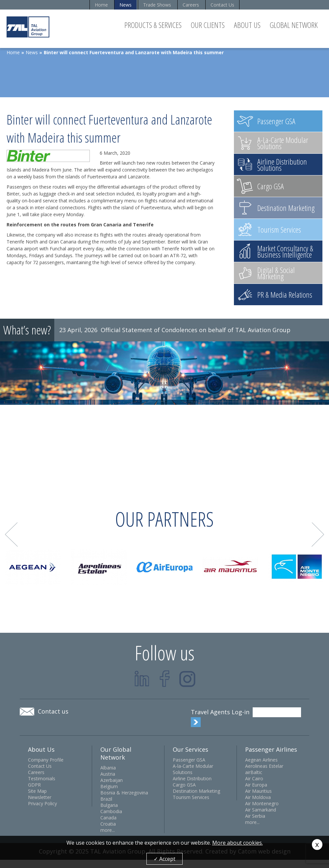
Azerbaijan (112, 780)
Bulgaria (109, 805)
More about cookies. (238, 843)
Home (101, 5)
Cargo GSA (184, 785)
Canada (108, 818)
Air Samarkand (261, 810)
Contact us (53, 711)
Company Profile (46, 760)
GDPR (34, 785)
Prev (11, 535)
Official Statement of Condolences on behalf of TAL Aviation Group (196, 330)
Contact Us (222, 5)
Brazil (106, 799)
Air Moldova (258, 797)
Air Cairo (254, 778)
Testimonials (42, 778)
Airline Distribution (192, 778)
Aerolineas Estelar (264, 766)
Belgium (109, 786)
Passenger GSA (189, 760)
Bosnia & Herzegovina (124, 793)
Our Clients (208, 25)
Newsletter (40, 797)
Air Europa (256, 785)
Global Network (294, 25)
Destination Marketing (196, 791)
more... (108, 830)
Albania (108, 768)
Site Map (37, 791)
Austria (108, 774)
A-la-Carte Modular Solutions (193, 769)
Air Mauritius (258, 791)
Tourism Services (191, 797)
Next (318, 535)
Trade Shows (157, 5)
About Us (247, 25)
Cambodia (111, 811)
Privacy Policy (42, 803)
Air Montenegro (262, 803)
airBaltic (254, 772)
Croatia (108, 824)
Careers (191, 5)
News (126, 5)
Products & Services (153, 25)
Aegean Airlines (261, 760)
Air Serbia (255, 816)
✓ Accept (164, 859)
